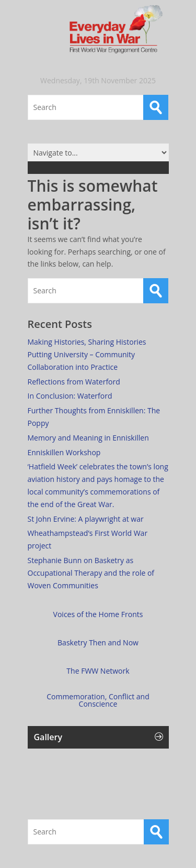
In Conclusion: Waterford (70, 396)
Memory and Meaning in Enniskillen (88, 438)
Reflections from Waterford (74, 382)
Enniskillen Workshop (64, 452)
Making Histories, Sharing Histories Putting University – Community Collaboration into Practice (87, 354)
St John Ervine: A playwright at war (86, 519)
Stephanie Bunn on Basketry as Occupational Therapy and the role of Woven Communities (91, 573)
